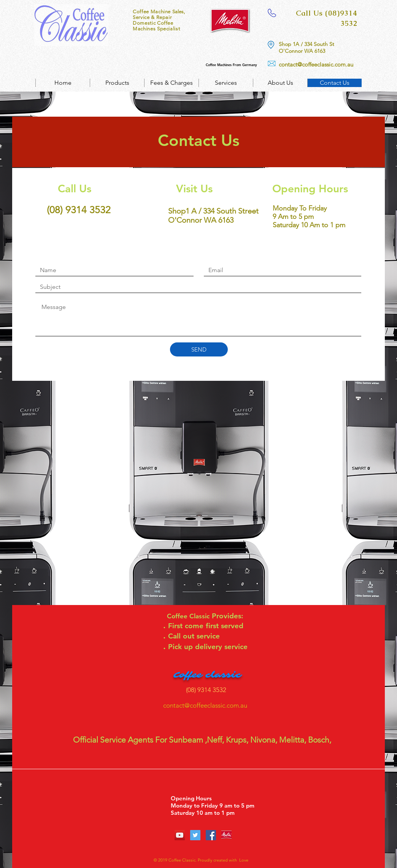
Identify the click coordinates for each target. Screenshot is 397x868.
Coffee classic (207, 675)
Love (243, 860)
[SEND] (199, 349)
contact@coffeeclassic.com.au (316, 64)
